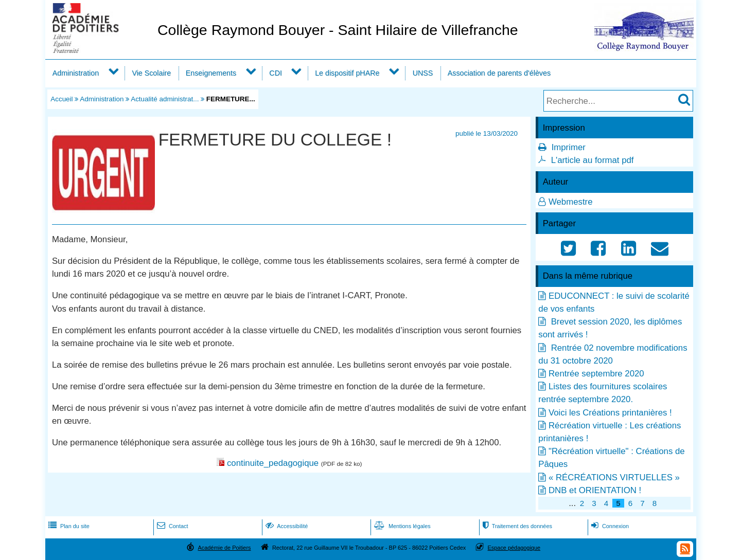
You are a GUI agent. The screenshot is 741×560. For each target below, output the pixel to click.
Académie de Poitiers (224, 548)
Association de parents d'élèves (499, 73)
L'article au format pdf (593, 160)
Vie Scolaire (151, 73)
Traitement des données (516, 526)
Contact (172, 526)
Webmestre (571, 202)
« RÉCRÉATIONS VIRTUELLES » (614, 477)
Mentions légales (401, 526)
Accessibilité (286, 526)
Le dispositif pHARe (347, 73)
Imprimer (569, 147)
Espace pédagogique (514, 548)
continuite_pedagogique (273, 463)
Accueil (61, 99)
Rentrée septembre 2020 (596, 374)
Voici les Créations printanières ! (610, 413)
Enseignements (211, 73)
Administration (76, 73)
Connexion (609, 526)
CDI (276, 73)
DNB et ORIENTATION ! (595, 490)
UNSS (423, 73)
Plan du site (68, 526)
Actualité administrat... (165, 99)
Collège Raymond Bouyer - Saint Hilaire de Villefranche (338, 30)
